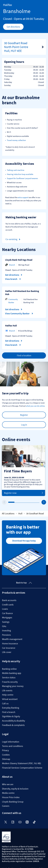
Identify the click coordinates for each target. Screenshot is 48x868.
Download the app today (24, 541)
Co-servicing (13, 239)
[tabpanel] (23, 471)
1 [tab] (9, 502)
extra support (23, 197)
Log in (24, 425)
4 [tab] (28, 502)
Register (24, 415)
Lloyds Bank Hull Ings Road (19, 260)
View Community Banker (19, 314)
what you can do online (35, 406)
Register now (23, 493)
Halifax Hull (11, 326)
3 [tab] (22, 502)
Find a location (24, 355)
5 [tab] (34, 502)
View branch (13, 279)
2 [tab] (15, 502)
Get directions (15, 27)
